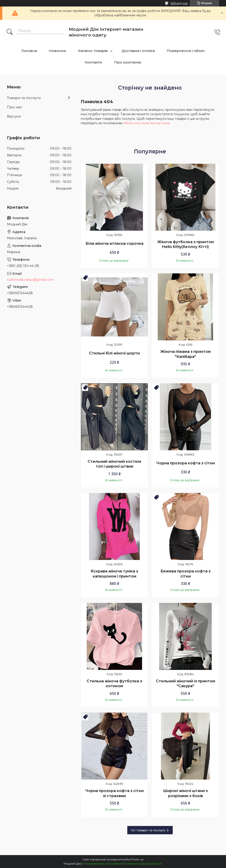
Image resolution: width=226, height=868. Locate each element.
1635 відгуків (179, 3)
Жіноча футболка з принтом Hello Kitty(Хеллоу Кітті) (186, 244)
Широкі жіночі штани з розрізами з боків (185, 793)
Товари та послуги (24, 98)
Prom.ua (137, 859)
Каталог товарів (93, 51)
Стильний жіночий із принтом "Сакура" (186, 684)
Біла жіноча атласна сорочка (114, 243)
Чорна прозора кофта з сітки (186, 463)
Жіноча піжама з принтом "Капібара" (186, 354)
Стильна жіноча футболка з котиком (114, 684)
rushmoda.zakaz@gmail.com (30, 280)
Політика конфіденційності (143, 863)
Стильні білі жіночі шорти (114, 353)
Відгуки (14, 116)
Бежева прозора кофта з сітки (186, 574)
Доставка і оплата (138, 51)
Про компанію (128, 62)
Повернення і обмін (186, 51)
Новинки (58, 51)
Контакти (94, 62)
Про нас (15, 107)
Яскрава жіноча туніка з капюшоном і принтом (114, 574)
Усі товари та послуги (148, 830)
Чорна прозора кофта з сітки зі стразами (114, 793)
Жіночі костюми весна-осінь (147, 123)
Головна (29, 51)
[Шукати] (10, 32)
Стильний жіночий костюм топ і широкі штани (114, 464)
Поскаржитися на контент (102, 863)
